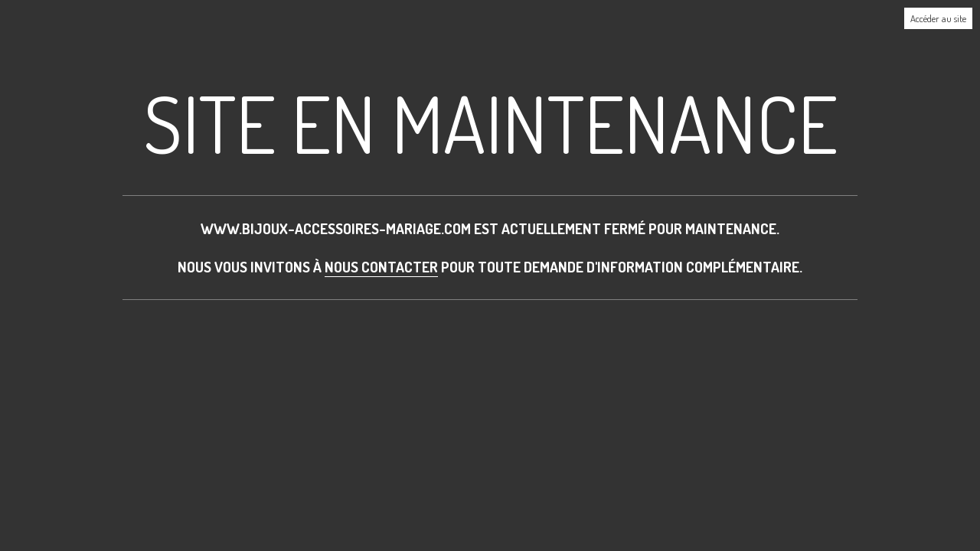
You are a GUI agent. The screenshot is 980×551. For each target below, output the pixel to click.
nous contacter (381, 267)
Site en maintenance (490, 123)
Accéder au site (938, 18)
